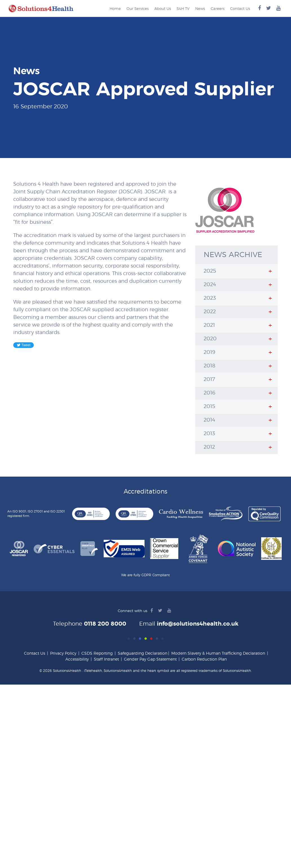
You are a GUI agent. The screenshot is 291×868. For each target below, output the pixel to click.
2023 (210, 298)
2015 (209, 407)
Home (115, 9)
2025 (210, 271)
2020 (210, 339)
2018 (210, 366)
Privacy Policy (63, 654)
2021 (209, 325)
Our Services (138, 9)
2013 (209, 434)
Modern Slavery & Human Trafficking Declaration (218, 654)
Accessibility (77, 659)
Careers (218, 9)
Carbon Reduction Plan (204, 659)
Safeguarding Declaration (143, 654)
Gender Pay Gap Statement (150, 659)
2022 (210, 312)
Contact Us (240, 9)
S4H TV (183, 9)
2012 (209, 447)
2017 (209, 380)
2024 (210, 285)
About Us (163, 9)
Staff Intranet (106, 659)
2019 (209, 352)
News (200, 9)
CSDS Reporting (97, 654)
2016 (210, 393)
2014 (209, 420)
